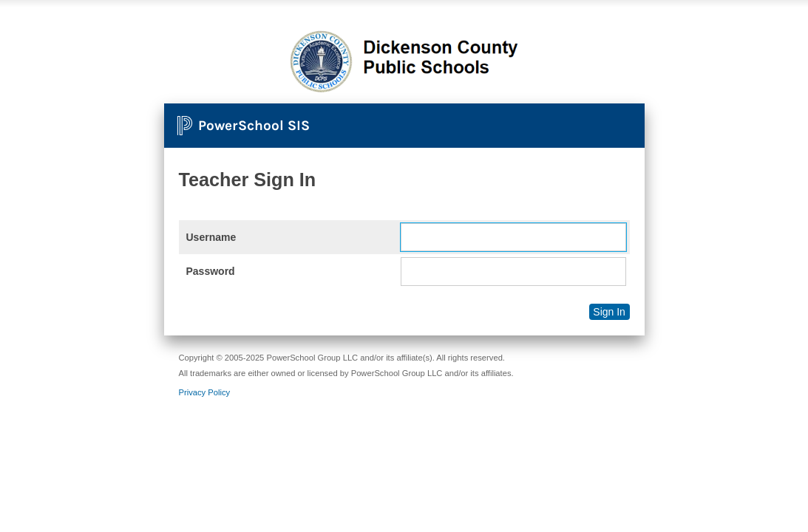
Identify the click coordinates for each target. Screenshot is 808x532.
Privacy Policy (205, 392)
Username (211, 237)
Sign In (609, 312)
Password (211, 271)
